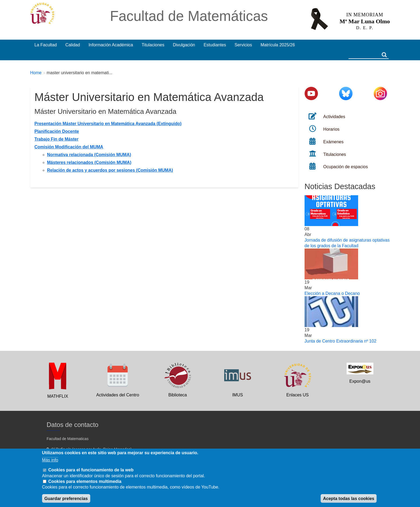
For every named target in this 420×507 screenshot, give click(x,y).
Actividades (334, 117)
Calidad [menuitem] (73, 45)
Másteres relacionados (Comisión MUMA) (89, 162)
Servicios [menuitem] (243, 45)
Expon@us (360, 381)
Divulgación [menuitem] (184, 45)
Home (36, 73)
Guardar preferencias (66, 499)
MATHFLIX (58, 396)
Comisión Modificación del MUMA (69, 147)
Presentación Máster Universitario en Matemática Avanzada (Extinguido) (108, 124)
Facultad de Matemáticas (189, 16)
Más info (50, 460)
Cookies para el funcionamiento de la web (91, 470)
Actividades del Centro (118, 395)
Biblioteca (177, 395)
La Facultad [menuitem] (46, 45)
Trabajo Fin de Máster (57, 139)
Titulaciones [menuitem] (153, 45)
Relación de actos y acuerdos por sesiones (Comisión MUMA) (110, 170)
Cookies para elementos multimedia (85, 481)
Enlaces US (298, 395)
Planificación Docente (57, 131)
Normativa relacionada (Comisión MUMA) (89, 155)
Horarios (331, 129)
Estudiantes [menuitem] (215, 45)
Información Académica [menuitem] (111, 45)
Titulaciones (335, 154)
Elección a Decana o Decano (332, 293)
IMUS (238, 395)
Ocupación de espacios (346, 167)
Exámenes (333, 142)
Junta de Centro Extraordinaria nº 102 (340, 341)
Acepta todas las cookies (349, 499)
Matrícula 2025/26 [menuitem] (278, 45)
